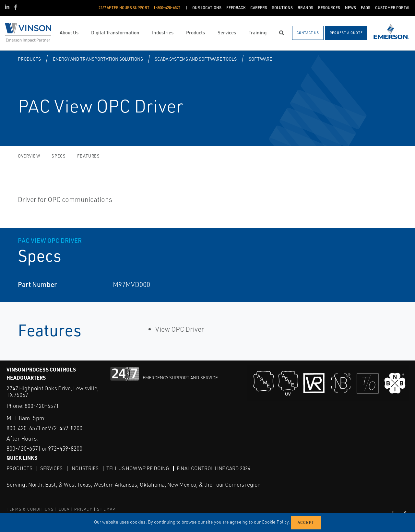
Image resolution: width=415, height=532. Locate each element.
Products (29, 59)
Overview (29, 156)
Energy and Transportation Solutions (98, 59)
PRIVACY (83, 509)
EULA (64, 509)
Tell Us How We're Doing (140, 468)
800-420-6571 (42, 406)
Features (88, 156)
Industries (86, 468)
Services (52, 468)
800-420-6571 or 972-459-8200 (49, 428)
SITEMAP (106, 509)
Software (260, 59)
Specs (59, 156)
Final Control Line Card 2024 (218, 468)
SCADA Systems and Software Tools (196, 59)
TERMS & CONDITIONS (30, 509)
